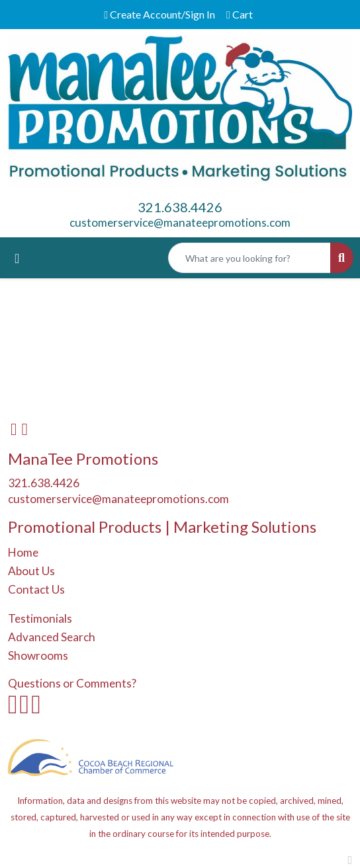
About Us (31, 571)
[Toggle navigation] (17, 258)
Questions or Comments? (72, 683)
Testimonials (40, 618)
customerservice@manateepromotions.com (180, 222)
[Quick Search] (249, 258)
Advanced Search (52, 637)
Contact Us (36, 589)
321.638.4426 (180, 207)
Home (23, 552)
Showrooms (38, 655)
